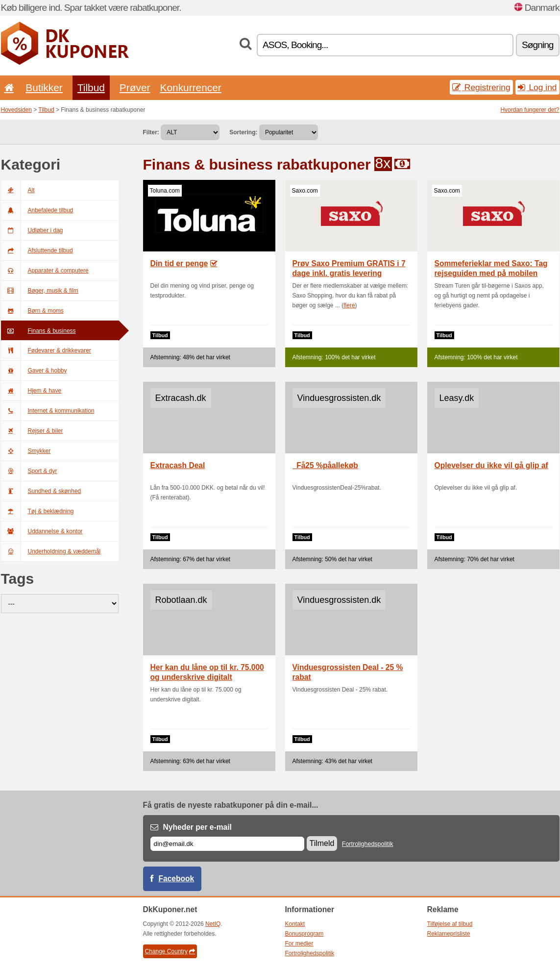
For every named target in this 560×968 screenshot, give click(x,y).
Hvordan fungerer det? (530, 110)
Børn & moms (32, 311)
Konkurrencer (190, 87)
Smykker (26, 451)
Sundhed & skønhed (41, 491)
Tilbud (91, 87)
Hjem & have (31, 391)
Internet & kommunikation (48, 411)
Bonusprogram (304, 934)
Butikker (44, 87)
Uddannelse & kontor (42, 531)
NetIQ (213, 924)
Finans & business (38, 331)
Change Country (170, 951)
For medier (299, 943)
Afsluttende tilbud (37, 250)
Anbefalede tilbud (37, 210)
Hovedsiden (16, 110)
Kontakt (295, 924)
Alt (18, 190)
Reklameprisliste (449, 934)
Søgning (537, 45)
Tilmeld (322, 843)
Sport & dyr (29, 471)
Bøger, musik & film (40, 291)
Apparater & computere (45, 271)
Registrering (481, 87)
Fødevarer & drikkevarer (46, 350)
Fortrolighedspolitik (368, 844)
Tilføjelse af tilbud (450, 924)
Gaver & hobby (34, 371)
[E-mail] (227, 844)
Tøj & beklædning (37, 511)
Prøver (135, 87)
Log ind (537, 87)
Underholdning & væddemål (51, 551)
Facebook (177, 879)
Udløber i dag (32, 230)
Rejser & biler (32, 431)
